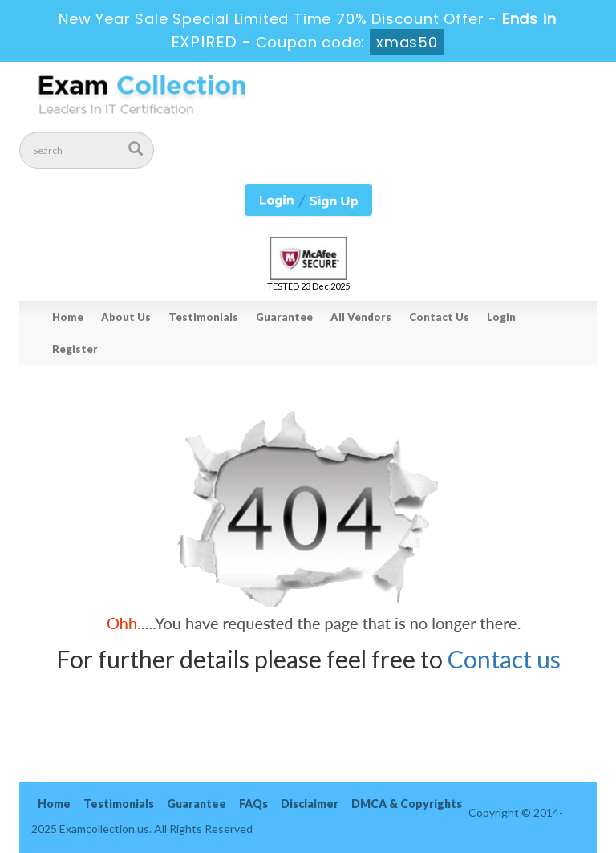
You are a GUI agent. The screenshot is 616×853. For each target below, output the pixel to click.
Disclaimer (310, 804)
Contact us (504, 659)
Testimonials (203, 317)
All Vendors (361, 317)
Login (501, 317)
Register (75, 349)
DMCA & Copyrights (407, 804)
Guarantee (284, 317)
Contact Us (439, 317)
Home (68, 317)
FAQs (253, 804)
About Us (126, 317)
